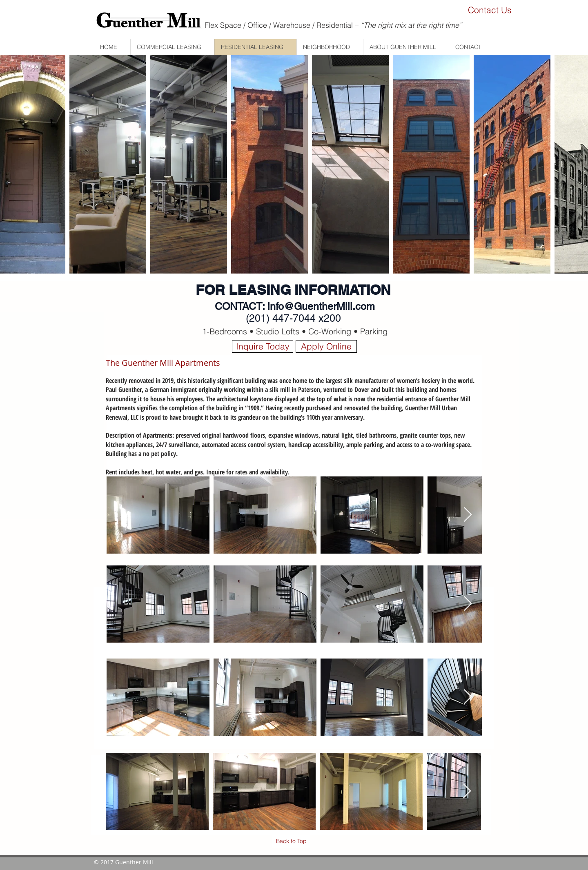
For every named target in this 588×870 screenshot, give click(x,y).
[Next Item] (468, 515)
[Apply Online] (326, 346)
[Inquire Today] (263, 346)
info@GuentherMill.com (321, 306)
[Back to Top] (291, 841)
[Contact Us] (490, 10)
